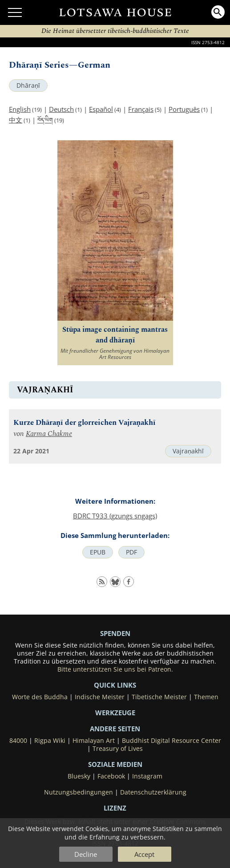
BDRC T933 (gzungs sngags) (115, 516)
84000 (18, 741)
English (20, 109)
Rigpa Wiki (50, 741)
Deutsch (61, 109)
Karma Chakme (49, 434)
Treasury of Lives (118, 749)
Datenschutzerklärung (153, 792)
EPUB (98, 552)
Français (141, 109)
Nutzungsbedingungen (79, 792)
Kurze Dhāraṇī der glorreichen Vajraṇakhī (85, 423)
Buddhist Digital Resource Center (171, 741)
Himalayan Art (94, 741)
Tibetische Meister (159, 697)
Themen (206, 697)
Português (184, 109)
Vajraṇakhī (188, 451)
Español (101, 109)
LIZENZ (115, 808)
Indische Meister (100, 697)
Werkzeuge (115, 713)
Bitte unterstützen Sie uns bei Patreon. (115, 669)
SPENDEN (115, 633)
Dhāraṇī (28, 86)
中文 (16, 120)
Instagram (147, 776)
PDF (131, 552)
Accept (144, 854)
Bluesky (79, 776)
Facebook (111, 776)
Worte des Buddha (40, 697)
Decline (86, 854)
